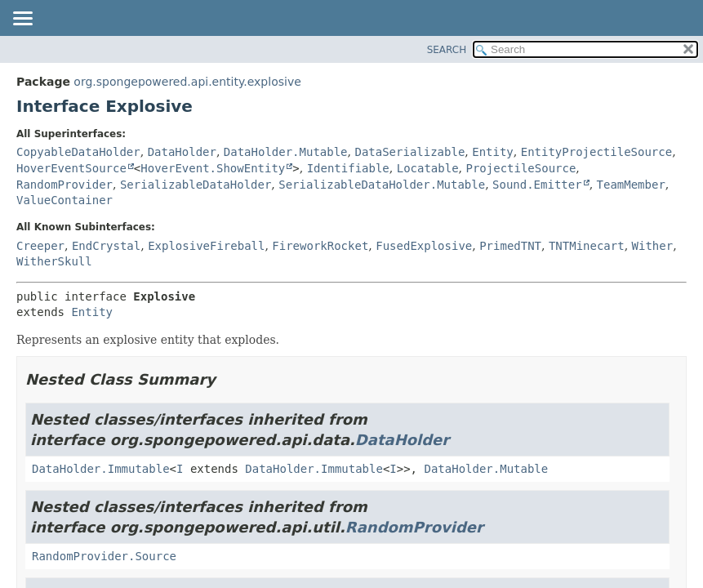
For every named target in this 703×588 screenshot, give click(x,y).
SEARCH (447, 50)
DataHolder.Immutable (101, 469)
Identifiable (348, 168)
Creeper (40, 246)
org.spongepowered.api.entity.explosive (187, 82)
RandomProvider (65, 185)
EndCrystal (106, 246)
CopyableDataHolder (78, 152)
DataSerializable (409, 152)
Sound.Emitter (537, 185)
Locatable (428, 168)
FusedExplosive (424, 246)
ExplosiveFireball (206, 246)
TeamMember (631, 185)
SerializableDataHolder (196, 185)
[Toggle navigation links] (22, 20)
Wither (653, 246)
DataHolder (182, 152)
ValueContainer (65, 200)
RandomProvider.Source (104, 556)
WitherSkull (54, 261)
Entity (493, 152)
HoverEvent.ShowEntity (213, 168)
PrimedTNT (510, 246)
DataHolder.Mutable (286, 152)
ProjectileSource (521, 168)
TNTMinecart (587, 246)
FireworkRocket (320, 246)
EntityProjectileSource (596, 152)
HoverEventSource (71, 168)
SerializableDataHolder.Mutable (382, 185)
